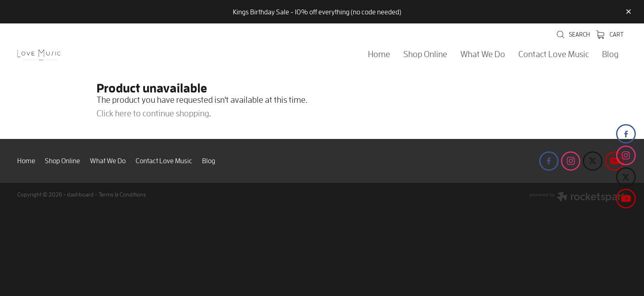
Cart (610, 34)
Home (379, 54)
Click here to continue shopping (153, 113)
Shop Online (425, 54)
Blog (610, 54)
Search (573, 34)
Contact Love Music (554, 54)
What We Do (483, 54)
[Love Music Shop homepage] (78, 55)
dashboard (80, 194)
